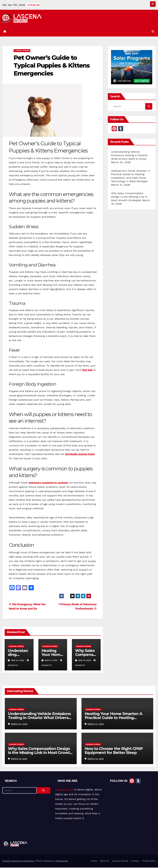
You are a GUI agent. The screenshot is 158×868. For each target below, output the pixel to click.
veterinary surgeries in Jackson (48, 483)
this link (87, 370)
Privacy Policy (149, 861)
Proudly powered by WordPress (18, 861)
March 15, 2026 (96, 759)
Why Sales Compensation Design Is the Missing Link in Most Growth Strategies (129, 197)
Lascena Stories (22, 51)
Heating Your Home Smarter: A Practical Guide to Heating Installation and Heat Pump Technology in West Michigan (113, 720)
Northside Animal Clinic (80, 455)
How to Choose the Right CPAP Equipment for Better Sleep (114, 751)
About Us (104, 861)
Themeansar (62, 861)
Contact (135, 861)
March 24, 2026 (19, 724)
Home (94, 861)
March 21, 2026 (96, 724)
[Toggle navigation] (152, 32)
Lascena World (64, 790)
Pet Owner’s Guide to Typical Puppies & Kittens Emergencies (52, 66)
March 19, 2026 (19, 759)
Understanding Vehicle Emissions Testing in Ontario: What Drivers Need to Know (130, 156)
